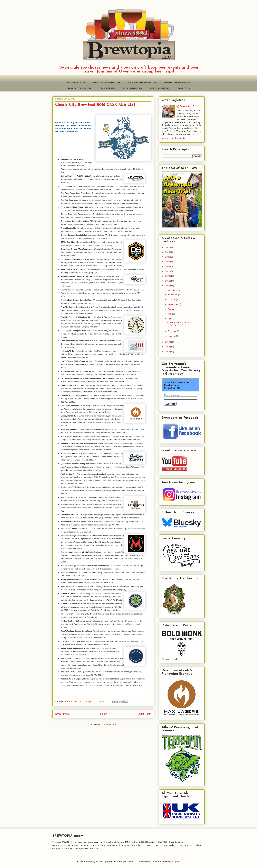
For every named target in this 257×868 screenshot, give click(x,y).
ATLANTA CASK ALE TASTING (177, 83)
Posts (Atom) (110, 724)
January (172, 336)
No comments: (101, 701)
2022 (168, 267)
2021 (168, 271)
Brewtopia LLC (187, 106)
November (173, 295)
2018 (168, 286)
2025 (168, 252)
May (170, 314)
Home (104, 714)
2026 (168, 248)
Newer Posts (62, 714)
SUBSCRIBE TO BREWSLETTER (142, 83)
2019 (168, 281)
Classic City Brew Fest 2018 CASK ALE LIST (95, 105)
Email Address (172, 395)
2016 (168, 347)
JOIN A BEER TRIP (107, 88)
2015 (168, 352)
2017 (168, 342)
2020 (168, 276)
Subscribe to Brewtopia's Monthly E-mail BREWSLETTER (177, 385)
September (173, 304)
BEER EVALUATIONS (132, 88)
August (171, 309)
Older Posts (144, 714)
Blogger (176, 861)
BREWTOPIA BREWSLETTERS (106, 83)
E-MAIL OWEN (183, 88)
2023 (168, 262)
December (173, 290)
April (170, 319)
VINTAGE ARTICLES (76, 83)
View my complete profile (173, 138)
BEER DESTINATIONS (159, 88)
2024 (168, 257)
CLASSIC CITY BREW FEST (79, 88)
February (172, 331)
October (172, 300)
